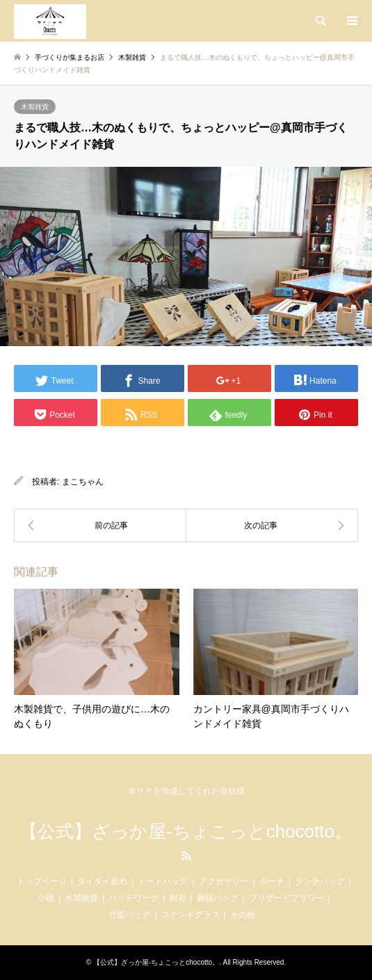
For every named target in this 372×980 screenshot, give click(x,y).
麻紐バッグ (218, 898)
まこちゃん (83, 482)
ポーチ (272, 881)
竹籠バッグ (129, 915)
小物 (46, 898)
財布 (178, 898)
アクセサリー (224, 881)
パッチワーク (134, 898)
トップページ (42, 881)
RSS (186, 856)
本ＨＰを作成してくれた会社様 (186, 791)
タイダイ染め (102, 881)
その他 (243, 915)
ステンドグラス (191, 915)
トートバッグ (163, 881)
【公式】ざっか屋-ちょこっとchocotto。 (186, 831)
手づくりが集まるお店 (70, 57)
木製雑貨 (35, 107)
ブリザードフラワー (286, 898)
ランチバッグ (320, 881)
